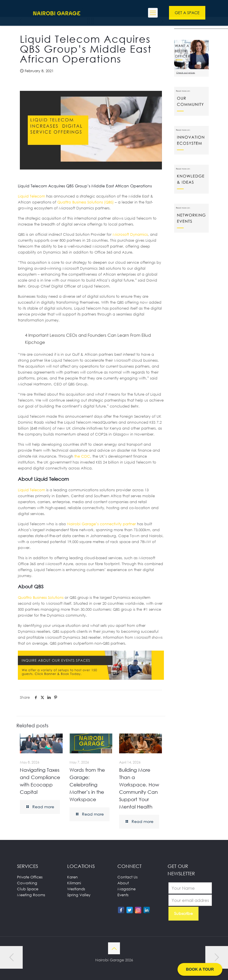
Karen (72, 877)
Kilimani (74, 883)
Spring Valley (79, 895)
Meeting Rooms (31, 895)
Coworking (27, 883)
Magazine (126, 889)
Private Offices (30, 877)
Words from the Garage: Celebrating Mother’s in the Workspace (87, 785)
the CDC (82, 456)
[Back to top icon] (114, 948)
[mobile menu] (153, 13)
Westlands (76, 889)
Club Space (28, 889)
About (123, 883)
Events (123, 895)
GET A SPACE (187, 13)
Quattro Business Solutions (41, 597)
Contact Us (127, 877)
